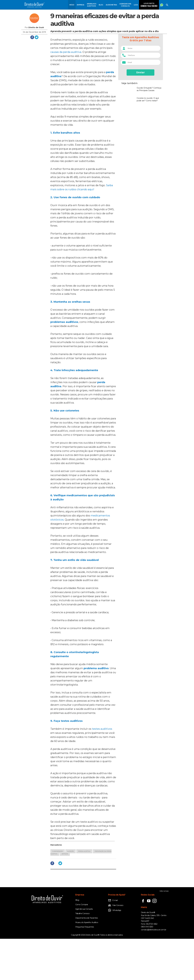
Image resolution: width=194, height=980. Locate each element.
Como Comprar (82, 946)
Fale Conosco (116, 947)
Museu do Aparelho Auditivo (87, 964)
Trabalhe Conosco (82, 955)
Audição (71, 893)
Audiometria (111, 5)
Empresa (81, 5)
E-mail (113, 942)
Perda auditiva (84, 893)
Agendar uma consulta (125, 5)
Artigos (65, 895)
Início (72, 5)
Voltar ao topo (164, 932)
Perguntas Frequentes (85, 968)
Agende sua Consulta (84, 950)
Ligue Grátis (149, 5)
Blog (101, 5)
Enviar (141, 72)
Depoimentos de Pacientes (87, 959)
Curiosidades (58, 893)
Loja (136, 5)
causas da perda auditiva (66, 93)
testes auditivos (102, 770)
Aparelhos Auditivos (92, 5)
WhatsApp (115, 952)
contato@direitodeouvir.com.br (154, 971)
